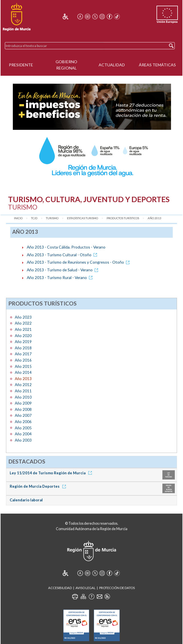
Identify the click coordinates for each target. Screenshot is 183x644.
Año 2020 (23, 336)
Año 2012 (23, 385)
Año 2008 (23, 409)
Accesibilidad (60, 588)
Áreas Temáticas (157, 65)
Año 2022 (23, 323)
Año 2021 (23, 329)
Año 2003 (23, 440)
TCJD (34, 218)
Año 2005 (23, 428)
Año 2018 (23, 348)
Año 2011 (23, 391)
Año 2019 (23, 342)
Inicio (18, 218)
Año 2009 (23, 403)
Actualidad (112, 65)
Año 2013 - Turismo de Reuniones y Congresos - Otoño (79, 262)
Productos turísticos (123, 218)
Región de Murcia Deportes (39, 486)
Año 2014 (23, 372)
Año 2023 (23, 317)
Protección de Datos (117, 588)
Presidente (21, 65)
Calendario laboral (26, 500)
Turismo (52, 218)
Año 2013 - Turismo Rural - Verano (61, 277)
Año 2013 (154, 218)
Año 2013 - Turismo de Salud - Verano (63, 270)
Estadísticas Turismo (83, 218)
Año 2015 (23, 366)
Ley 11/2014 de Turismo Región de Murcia (52, 473)
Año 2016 (23, 360)
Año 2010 (23, 397)
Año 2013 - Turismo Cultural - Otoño (63, 255)
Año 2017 (23, 354)
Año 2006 (23, 422)
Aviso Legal (86, 588)
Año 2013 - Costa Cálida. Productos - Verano (66, 247)
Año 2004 (23, 434)
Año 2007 (23, 415)
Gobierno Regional (66, 65)
